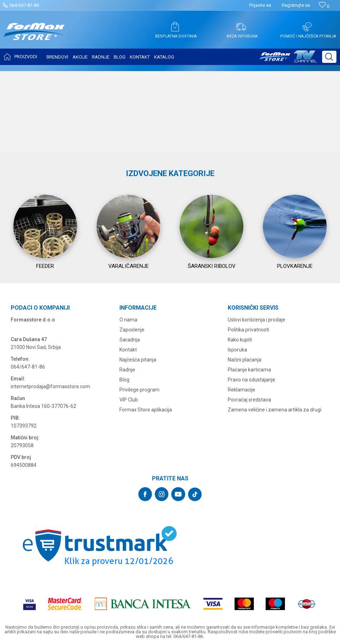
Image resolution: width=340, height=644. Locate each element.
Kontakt (128, 421)
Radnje (127, 441)
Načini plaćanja (245, 431)
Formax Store (17, 76)
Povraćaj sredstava (249, 471)
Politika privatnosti (248, 401)
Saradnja (130, 411)
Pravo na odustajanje (252, 451)
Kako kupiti (240, 411)
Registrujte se (296, 5)
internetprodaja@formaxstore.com (50, 458)
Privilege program (139, 461)
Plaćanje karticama (249, 441)
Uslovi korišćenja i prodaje (257, 391)
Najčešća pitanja (138, 431)
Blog (124, 451)
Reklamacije (242, 461)
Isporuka (237, 421)
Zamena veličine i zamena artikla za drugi (275, 481)
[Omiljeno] (324, 6)
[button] (329, 57)
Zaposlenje (132, 401)
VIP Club (129, 471)
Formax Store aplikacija (146, 481)
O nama (128, 391)
